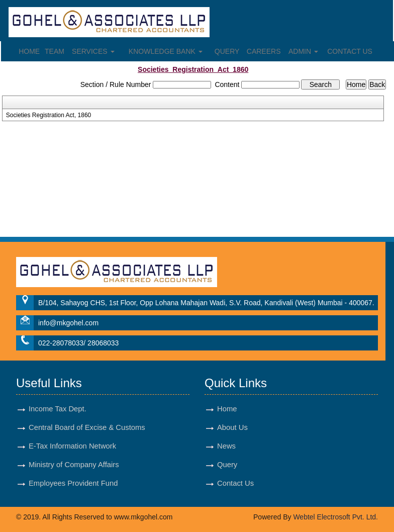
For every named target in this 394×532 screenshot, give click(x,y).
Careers (264, 51)
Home (29, 51)
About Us (232, 427)
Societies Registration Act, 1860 (48, 115)
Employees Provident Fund (73, 483)
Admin (303, 51)
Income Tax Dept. (58, 409)
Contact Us (350, 51)
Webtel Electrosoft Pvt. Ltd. (335, 517)
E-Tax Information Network (72, 446)
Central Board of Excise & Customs (87, 427)
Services (93, 51)
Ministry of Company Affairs (74, 465)
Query (227, 51)
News (226, 446)
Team (55, 51)
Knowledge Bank (166, 51)
